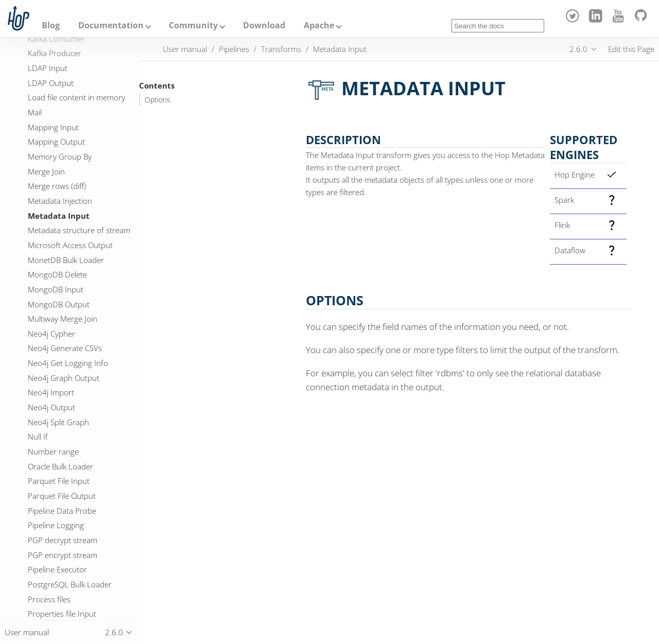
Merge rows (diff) (57, 186)
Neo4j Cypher (51, 334)
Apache (319, 25)
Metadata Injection (60, 201)
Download (264, 25)
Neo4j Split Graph (58, 422)
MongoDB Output (59, 304)
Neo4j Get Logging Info (68, 363)
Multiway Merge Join (63, 319)
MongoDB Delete (57, 274)
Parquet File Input (59, 481)
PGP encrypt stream (63, 555)
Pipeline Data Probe (62, 511)
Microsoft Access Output (70, 245)
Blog (51, 25)
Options (158, 100)
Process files (49, 599)
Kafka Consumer (56, 39)
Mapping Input (53, 127)
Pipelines (234, 49)
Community (193, 25)
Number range (53, 451)
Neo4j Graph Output (64, 378)
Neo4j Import (51, 392)
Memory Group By (60, 156)
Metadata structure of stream (79, 230)
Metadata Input (59, 216)
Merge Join (46, 171)
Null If (38, 437)
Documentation (111, 25)
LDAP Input (48, 68)
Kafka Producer (55, 53)
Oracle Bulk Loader (60, 466)
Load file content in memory (76, 97)
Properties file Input (62, 614)
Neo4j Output (51, 407)
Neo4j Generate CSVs (65, 348)
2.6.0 (578, 49)
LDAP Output (51, 83)
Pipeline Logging (56, 525)
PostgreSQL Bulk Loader (70, 584)
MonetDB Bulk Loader (66, 260)
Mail (35, 112)
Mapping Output (56, 142)
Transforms (281, 49)
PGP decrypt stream (63, 540)
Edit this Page (631, 49)
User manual (185, 49)
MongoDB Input (56, 289)
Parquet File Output (62, 496)
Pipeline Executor (57, 569)
